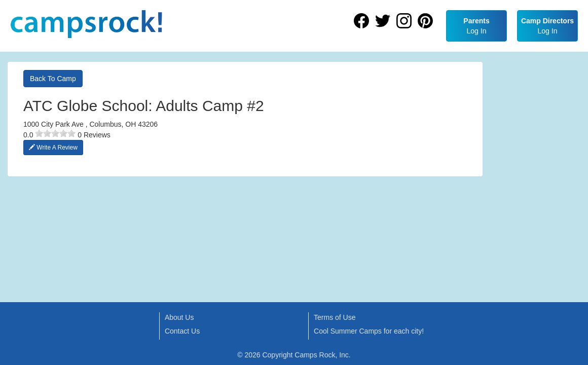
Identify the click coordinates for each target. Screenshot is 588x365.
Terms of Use (335, 317)
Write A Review (53, 148)
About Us (179, 317)
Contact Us (182, 331)
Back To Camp (53, 79)
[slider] (55, 133)
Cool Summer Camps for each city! (369, 331)
